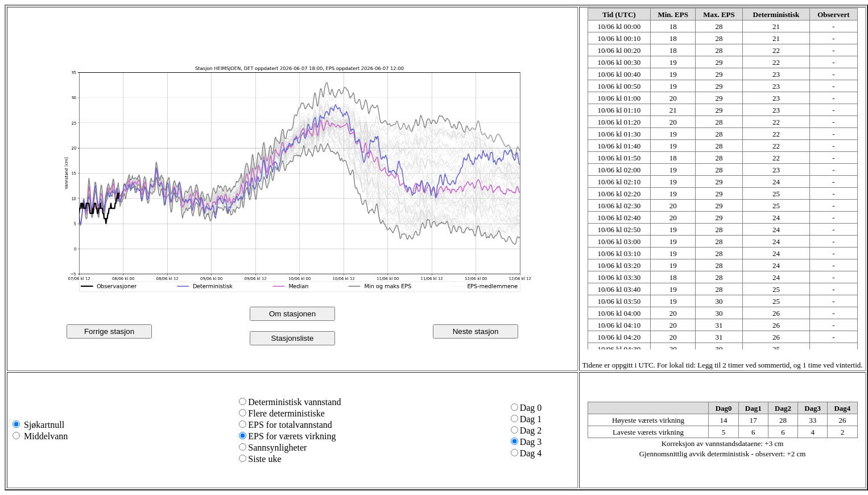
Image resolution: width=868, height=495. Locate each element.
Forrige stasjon (109, 331)
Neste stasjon (476, 331)
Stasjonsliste (293, 338)
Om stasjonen (292, 314)
